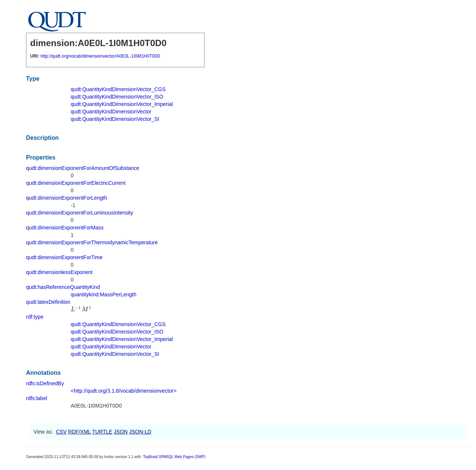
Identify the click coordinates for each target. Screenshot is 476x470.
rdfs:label (37, 398)
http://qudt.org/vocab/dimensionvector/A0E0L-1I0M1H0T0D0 (100, 56)
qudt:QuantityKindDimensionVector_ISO (117, 97)
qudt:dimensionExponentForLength (67, 198)
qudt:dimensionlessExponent (59, 272)
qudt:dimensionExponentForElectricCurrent (76, 183)
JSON (121, 432)
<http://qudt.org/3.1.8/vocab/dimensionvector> (124, 391)
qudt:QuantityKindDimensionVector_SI (115, 119)
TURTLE (102, 432)
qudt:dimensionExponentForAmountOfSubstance (83, 168)
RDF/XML (79, 432)
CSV (61, 432)
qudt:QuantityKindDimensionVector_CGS (118, 89)
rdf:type (35, 317)
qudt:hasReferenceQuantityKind (63, 287)
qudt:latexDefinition (48, 302)
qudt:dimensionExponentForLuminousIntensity (80, 213)
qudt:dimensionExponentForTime (64, 257)
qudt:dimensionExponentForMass (65, 228)
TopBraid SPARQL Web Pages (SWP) (174, 457)
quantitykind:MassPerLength (104, 294)
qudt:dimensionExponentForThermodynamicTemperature (92, 242)
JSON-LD (140, 432)
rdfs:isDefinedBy (45, 383)
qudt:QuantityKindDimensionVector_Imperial (122, 104)
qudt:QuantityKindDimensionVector (111, 112)
